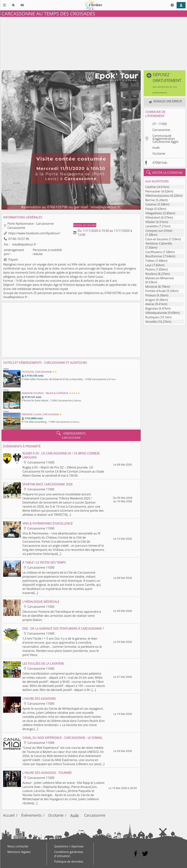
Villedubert (153, 217)
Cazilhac (151, 187)
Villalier (150, 222)
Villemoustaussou (158, 196)
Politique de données (69, 862)
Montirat (151, 287)
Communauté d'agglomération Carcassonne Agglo (165, 139)
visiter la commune (165, 172)
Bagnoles (152, 308)
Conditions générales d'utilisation (69, 854)
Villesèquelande (156, 313)
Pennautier (153, 191)
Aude (156, 148)
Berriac (150, 200)
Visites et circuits (85, 225)
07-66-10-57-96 (19, 239)
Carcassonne (161, 130)
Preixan (151, 295)
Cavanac (151, 204)
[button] (165, 83)
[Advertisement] (93, 43)
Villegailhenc (154, 213)
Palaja (149, 209)
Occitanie (159, 154)
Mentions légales (19, 852)
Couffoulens (154, 252)
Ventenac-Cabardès (159, 243)
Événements (31, 815)
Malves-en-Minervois (160, 278)
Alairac (150, 304)
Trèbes (150, 261)
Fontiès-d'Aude (156, 291)
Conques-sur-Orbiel (159, 231)
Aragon (150, 300)
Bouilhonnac (154, 256)
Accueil (9, 815)
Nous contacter (18, 846)
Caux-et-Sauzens (157, 239)
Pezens (150, 269)
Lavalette (152, 226)
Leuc (149, 265)
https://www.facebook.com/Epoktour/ (34, 233)
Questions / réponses (69, 846)
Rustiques (152, 317)
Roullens (151, 274)
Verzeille (151, 322)
